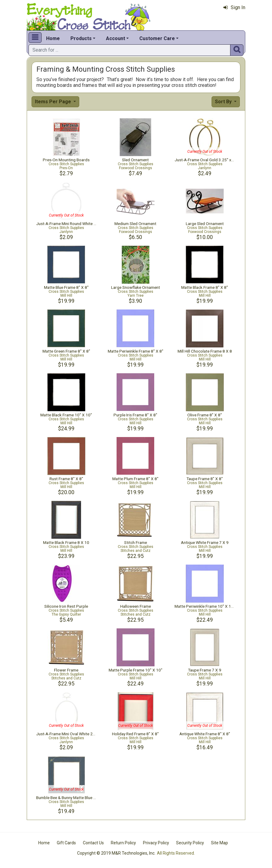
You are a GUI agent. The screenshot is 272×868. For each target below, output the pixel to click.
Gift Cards (66, 843)
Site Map (219, 843)
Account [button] (116, 38)
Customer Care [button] (157, 38)
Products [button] (81, 38)
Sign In (234, 7)
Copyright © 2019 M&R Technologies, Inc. (116, 853)
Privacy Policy (156, 843)
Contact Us (93, 843)
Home (53, 38)
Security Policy (190, 843)
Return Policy (123, 843)
